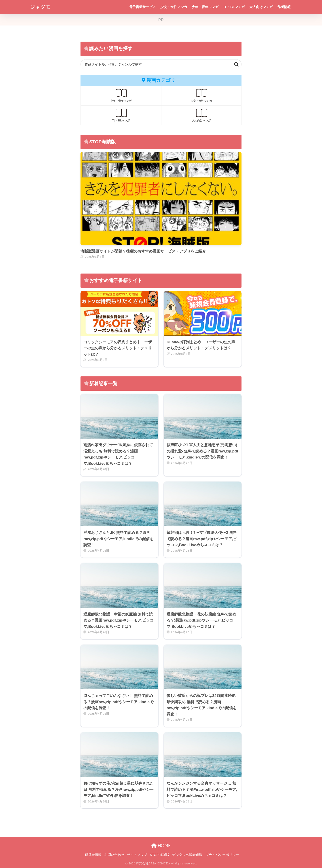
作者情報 (284, 7)
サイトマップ (137, 855)
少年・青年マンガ (205, 7)
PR (161, 20)
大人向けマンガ (261, 7)
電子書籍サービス (142, 7)
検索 (236, 64)
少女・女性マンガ (174, 7)
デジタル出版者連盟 (187, 855)
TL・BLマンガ (234, 7)
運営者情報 (93, 855)
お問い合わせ (114, 855)
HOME (161, 846)
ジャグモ (41, 7)
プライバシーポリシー (222, 855)
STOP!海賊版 (160, 855)
